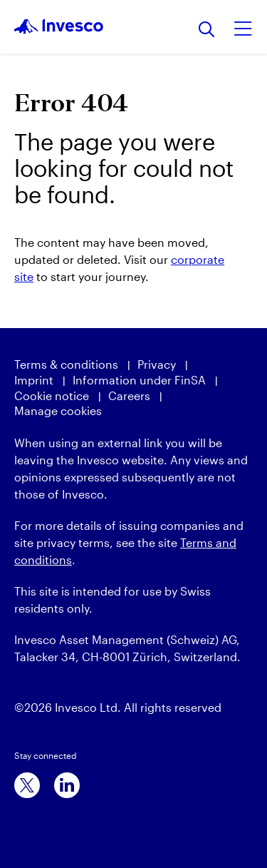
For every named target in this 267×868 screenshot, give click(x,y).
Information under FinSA (139, 380)
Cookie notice (52, 395)
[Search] (207, 30)
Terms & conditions (66, 364)
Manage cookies (58, 410)
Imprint (34, 380)
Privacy (157, 364)
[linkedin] (67, 785)
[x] (27, 785)
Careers (129, 395)
